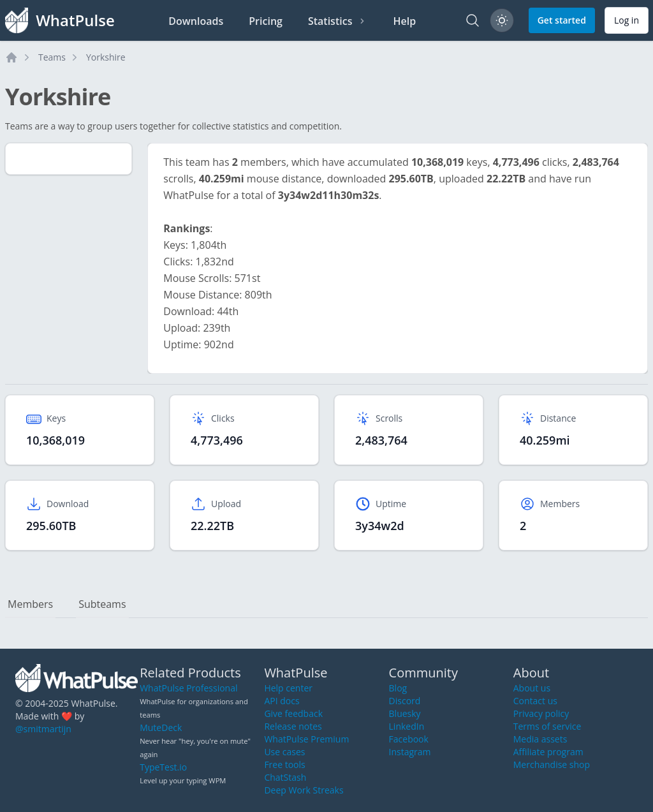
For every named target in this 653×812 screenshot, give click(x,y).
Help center (288, 688)
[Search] (473, 20)
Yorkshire (106, 57)
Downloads (196, 21)
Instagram (410, 752)
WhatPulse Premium (306, 739)
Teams (52, 57)
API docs (282, 701)
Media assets (540, 739)
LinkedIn (407, 726)
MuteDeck (161, 727)
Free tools (284, 764)
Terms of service (547, 726)
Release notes (293, 726)
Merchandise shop (552, 764)
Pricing (266, 21)
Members (30, 604)
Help (404, 21)
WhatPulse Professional (188, 688)
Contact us (535, 701)
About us (532, 688)
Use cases (284, 752)
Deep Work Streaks (304, 790)
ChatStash (285, 777)
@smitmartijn (43, 729)
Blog (398, 688)
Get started (562, 20)
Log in (627, 20)
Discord (405, 701)
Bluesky (405, 713)
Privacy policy (541, 713)
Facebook (409, 739)
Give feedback (293, 713)
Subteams (102, 604)
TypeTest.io (163, 767)
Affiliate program (548, 752)
